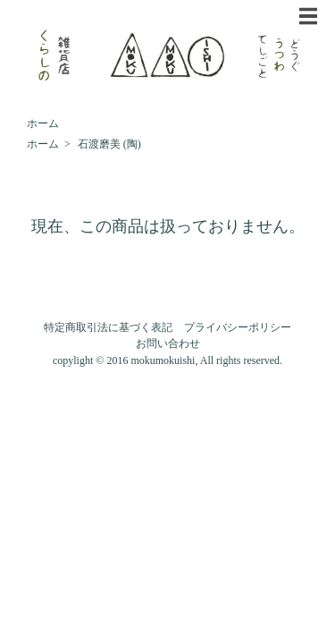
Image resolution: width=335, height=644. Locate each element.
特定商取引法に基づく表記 (108, 327)
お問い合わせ (168, 343)
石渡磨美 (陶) (109, 144)
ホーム (43, 123)
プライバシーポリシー (238, 327)
